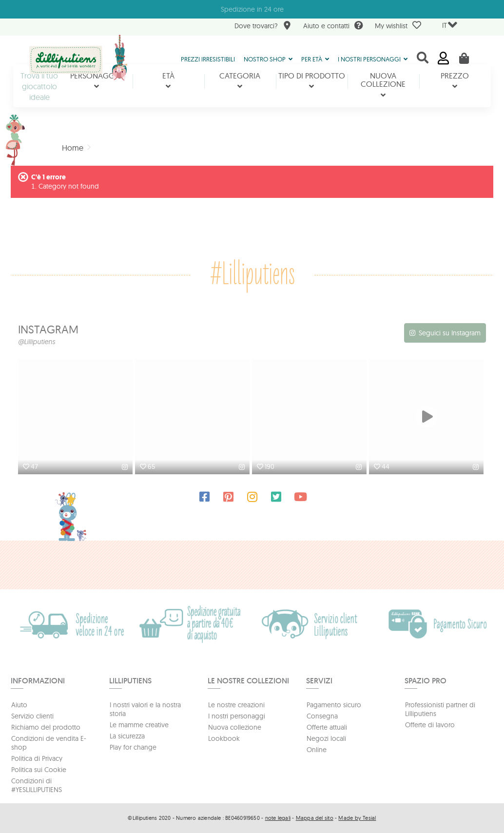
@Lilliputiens (37, 342)
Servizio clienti (32, 716)
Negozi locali (326, 738)
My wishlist (398, 25)
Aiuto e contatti (333, 27)
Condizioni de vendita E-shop (49, 743)
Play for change (133, 747)
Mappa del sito (315, 818)
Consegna (322, 716)
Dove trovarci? (263, 27)
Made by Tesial (357, 818)
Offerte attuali (327, 727)
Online (317, 750)
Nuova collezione (235, 727)
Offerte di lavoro (430, 725)
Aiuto (19, 705)
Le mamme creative (139, 725)
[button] (268, 58)
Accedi (443, 58)
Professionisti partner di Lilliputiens (440, 709)
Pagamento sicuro (334, 705)
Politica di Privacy (37, 758)
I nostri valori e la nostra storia (145, 709)
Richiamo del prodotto (46, 727)
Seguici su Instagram (450, 333)
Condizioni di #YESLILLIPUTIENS (37, 785)
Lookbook (224, 738)
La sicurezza (127, 736)
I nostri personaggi (237, 716)
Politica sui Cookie (39, 770)
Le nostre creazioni (236, 705)
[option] (77, 418)
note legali (278, 818)
